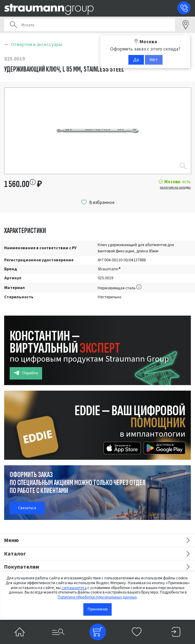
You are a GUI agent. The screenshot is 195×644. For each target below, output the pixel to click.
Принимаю (98, 609)
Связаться (27, 508)
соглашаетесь (74, 588)
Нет (154, 60)
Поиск (13, 25)
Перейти (26, 373)
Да (136, 60)
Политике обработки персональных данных (97, 597)
